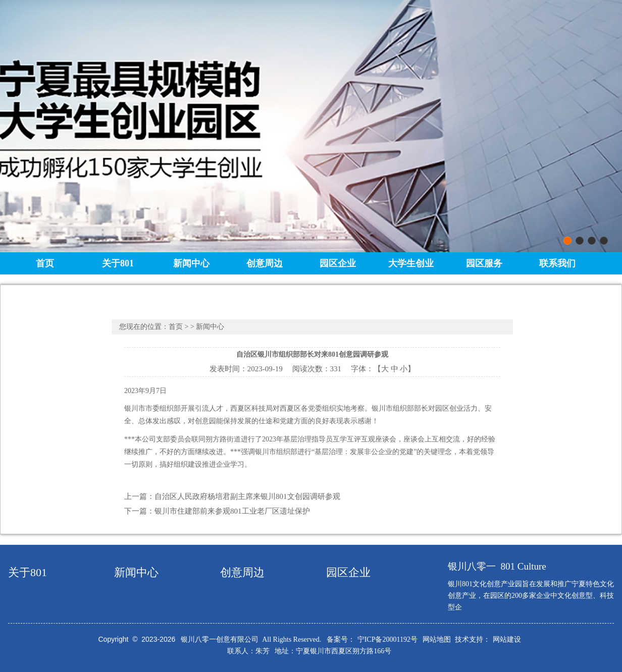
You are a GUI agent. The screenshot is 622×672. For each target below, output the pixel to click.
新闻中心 (191, 263)
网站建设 (507, 639)
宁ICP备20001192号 (387, 639)
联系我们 (557, 263)
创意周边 (265, 263)
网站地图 (437, 639)
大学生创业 (411, 263)
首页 (45, 263)
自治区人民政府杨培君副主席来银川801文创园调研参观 (247, 496)
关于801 (118, 263)
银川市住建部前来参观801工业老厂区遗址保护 (232, 511)
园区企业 (338, 263)
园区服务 (484, 263)
